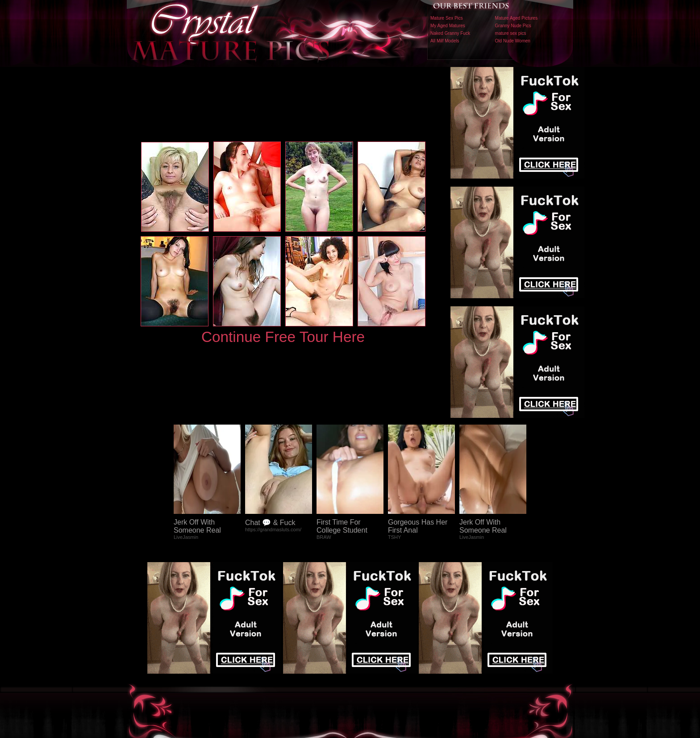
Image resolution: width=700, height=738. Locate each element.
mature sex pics (511, 33)
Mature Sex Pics (447, 18)
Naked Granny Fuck (450, 33)
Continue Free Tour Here (283, 337)
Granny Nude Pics (513, 26)
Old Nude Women (513, 41)
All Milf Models (445, 41)
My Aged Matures (448, 26)
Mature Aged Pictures (517, 18)
